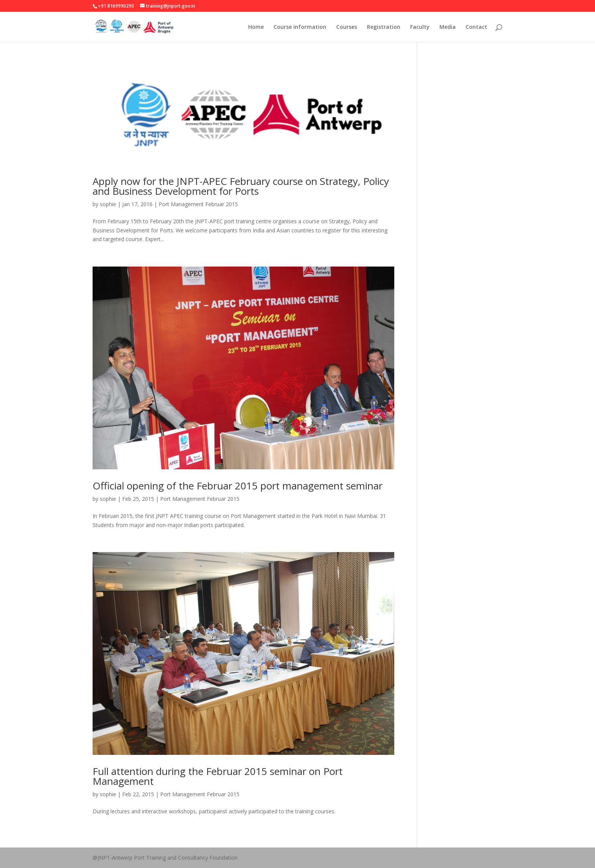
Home (256, 27)
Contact (476, 27)
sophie (108, 204)
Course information (300, 27)
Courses (347, 27)
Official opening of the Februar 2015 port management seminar (238, 486)
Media (448, 27)
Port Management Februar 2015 (198, 204)
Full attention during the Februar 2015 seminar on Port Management (218, 776)
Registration (384, 27)
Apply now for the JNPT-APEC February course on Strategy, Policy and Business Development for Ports (241, 186)
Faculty (420, 27)
